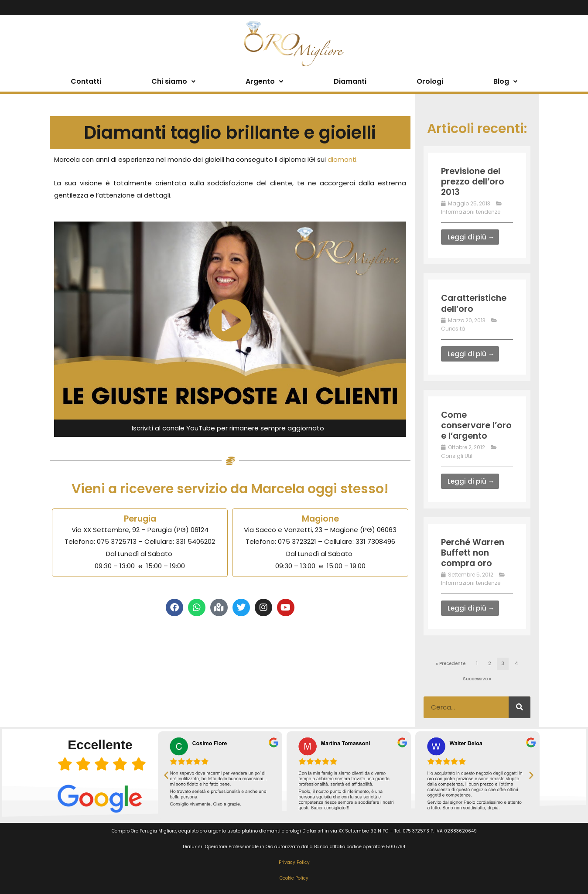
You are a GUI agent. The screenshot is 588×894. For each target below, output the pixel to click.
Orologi (430, 81)
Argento (264, 81)
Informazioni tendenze (471, 212)
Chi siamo (173, 81)
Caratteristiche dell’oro (476, 303)
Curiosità (453, 328)
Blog (505, 81)
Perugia (140, 519)
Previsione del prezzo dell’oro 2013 (474, 181)
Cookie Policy (294, 878)
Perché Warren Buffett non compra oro (474, 552)
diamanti (342, 159)
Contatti (86, 81)
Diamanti (350, 81)
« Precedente (451, 663)
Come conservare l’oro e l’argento (477, 425)
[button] (166, 774)
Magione (320, 519)
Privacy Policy (294, 862)
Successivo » (477, 678)
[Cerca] (520, 706)
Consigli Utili (457, 456)
